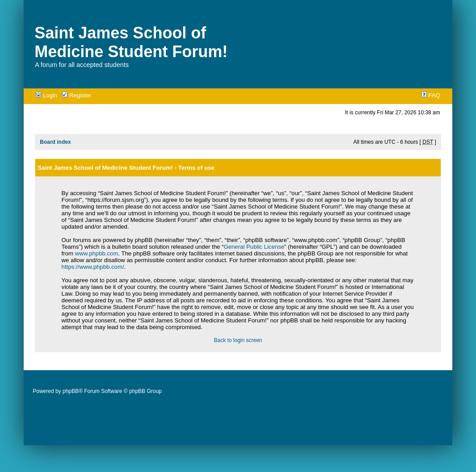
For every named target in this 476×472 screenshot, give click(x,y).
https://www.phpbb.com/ (93, 267)
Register (77, 95)
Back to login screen (238, 340)
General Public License (254, 247)
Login (46, 95)
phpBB (71, 391)
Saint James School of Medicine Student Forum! (131, 42)
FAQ (431, 95)
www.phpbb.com (97, 253)
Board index (55, 142)
